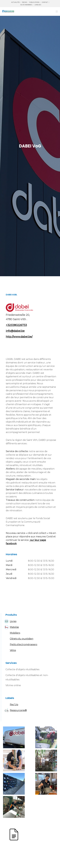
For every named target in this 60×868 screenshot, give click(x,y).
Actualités (15, 2)
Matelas (14, 627)
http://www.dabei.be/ (19, 337)
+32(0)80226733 (16, 325)
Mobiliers (15, 633)
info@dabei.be (15, 331)
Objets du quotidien (22, 639)
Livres (13, 621)
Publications (34, 2)
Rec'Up (14, 705)
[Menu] (56, 11)
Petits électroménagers (23, 644)
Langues (38, 5)
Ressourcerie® (18, 710)
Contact (45, 2)
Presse (24, 2)
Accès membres (26, 5)
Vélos (13, 650)
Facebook (9, 346)
